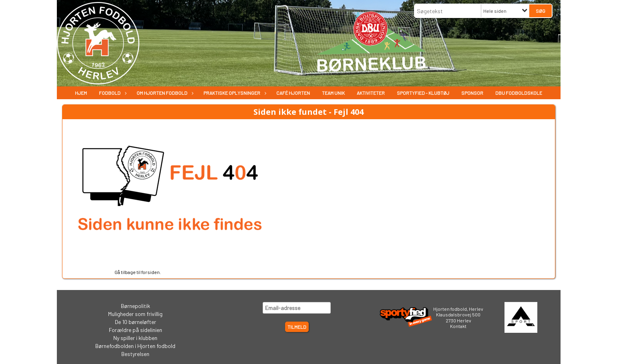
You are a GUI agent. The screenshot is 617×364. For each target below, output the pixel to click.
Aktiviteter (371, 93)
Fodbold (112, 93)
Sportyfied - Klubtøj (423, 93)
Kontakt (458, 326)
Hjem (81, 93)
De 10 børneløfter (136, 322)
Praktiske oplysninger (234, 93)
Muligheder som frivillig (135, 314)
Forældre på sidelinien (136, 330)
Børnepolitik (136, 306)
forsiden (151, 272)
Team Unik (333, 93)
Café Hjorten (293, 93)
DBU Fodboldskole (519, 93)
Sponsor (472, 93)
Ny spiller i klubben (135, 338)
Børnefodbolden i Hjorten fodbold (135, 346)
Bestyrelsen (135, 354)
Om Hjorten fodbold (164, 93)
